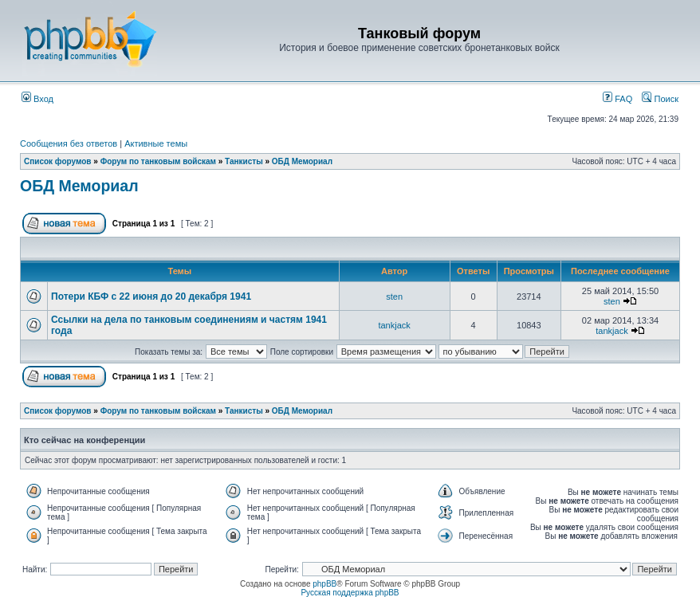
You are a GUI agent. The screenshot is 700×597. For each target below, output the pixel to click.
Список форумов (58, 161)
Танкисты (244, 161)
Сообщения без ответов (69, 143)
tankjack (394, 325)
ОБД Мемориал (302, 161)
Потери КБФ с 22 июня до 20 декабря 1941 (151, 297)
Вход (37, 99)
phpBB (324, 584)
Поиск (660, 99)
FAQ (617, 99)
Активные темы (156, 143)
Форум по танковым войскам (158, 161)
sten (394, 297)
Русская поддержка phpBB (350, 593)
